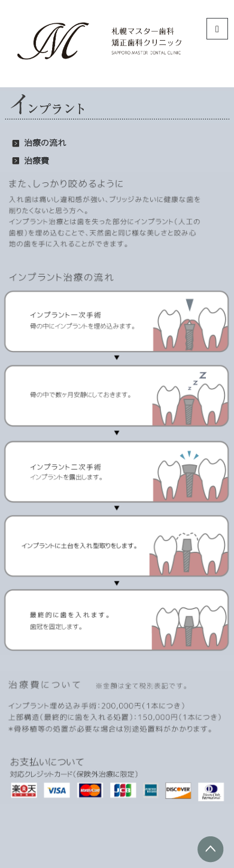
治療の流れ (45, 143)
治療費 (37, 161)
